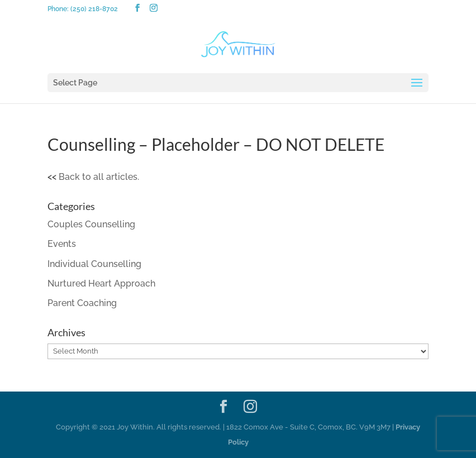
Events (62, 244)
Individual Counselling (94, 264)
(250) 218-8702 (94, 9)
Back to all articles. (99, 177)
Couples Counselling (91, 224)
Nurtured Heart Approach (101, 283)
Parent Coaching (82, 303)
